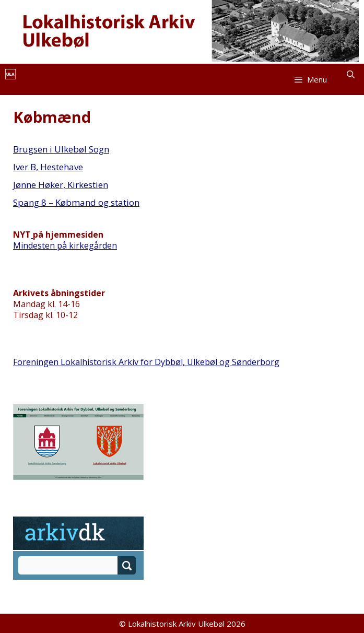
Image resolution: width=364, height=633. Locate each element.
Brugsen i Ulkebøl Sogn (61, 149)
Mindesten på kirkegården (65, 245)
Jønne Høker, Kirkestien (61, 185)
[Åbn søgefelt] (351, 74)
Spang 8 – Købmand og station (76, 202)
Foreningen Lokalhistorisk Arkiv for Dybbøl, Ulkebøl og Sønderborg (146, 362)
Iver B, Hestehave (48, 167)
